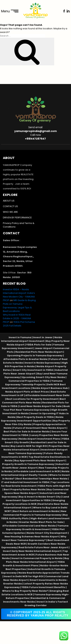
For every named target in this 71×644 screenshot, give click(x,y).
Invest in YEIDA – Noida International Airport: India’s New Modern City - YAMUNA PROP (19, 295)
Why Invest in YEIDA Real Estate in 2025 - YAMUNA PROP (17, 318)
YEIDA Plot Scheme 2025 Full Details (19, 324)
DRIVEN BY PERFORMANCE (20, 219)
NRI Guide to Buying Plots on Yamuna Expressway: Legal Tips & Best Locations (19, 306)
